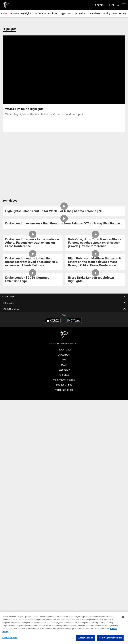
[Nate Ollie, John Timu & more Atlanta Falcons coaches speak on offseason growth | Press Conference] (95, 243)
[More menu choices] (124, 5)
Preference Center (64, 390)
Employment (64, 355)
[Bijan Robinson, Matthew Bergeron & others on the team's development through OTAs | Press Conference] (95, 262)
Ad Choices (64, 375)
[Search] (118, 5)
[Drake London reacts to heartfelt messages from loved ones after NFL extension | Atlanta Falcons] (33, 262)
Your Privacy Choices (64, 380)
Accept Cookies (86, 638)
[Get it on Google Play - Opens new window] (74, 322)
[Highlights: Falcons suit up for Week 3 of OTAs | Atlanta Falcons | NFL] (64, 211)
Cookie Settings (64, 385)
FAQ (64, 360)
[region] (64, 628)
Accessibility (64, 370)
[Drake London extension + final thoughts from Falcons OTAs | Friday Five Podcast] (64, 224)
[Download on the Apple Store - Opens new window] (53, 321)
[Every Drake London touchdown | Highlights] (95, 280)
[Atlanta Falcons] (64, 335)
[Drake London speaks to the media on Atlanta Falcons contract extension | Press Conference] (33, 243)
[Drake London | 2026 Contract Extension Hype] (33, 280)
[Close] (123, 617)
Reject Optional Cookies (110, 638)
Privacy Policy (64, 350)
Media (64, 365)
